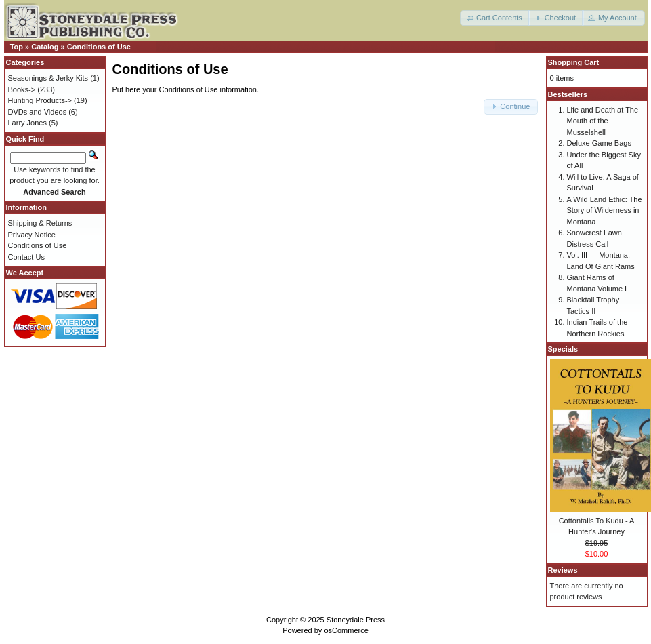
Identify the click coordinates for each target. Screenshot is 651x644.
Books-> (22, 89)
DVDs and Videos (38, 112)
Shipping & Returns (40, 223)
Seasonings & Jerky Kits (48, 78)
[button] (495, 18)
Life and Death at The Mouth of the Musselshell (603, 121)
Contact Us (26, 257)
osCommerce (346, 630)
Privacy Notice (32, 235)
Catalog (45, 47)
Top (17, 47)
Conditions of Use (99, 47)
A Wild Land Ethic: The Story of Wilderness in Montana (605, 210)
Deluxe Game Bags (599, 143)
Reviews (563, 570)
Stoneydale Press (356, 620)
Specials (563, 349)
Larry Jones (27, 123)
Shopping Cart (574, 62)
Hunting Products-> (40, 100)
